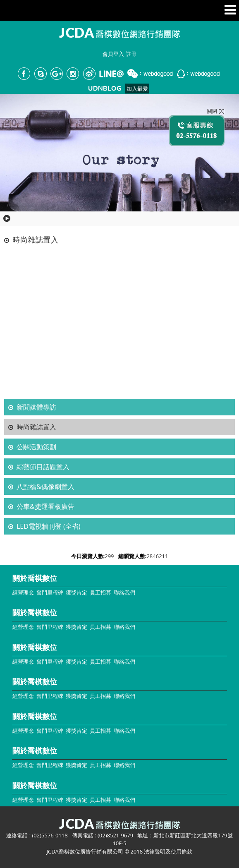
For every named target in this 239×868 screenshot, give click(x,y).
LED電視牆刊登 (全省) (48, 526)
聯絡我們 (124, 592)
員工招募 (100, 592)
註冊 (131, 54)
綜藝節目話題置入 (43, 467)
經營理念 (23, 592)
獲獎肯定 (76, 592)
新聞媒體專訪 (36, 407)
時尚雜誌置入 (36, 427)
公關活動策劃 (36, 447)
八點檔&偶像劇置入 (45, 487)
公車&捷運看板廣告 (45, 506)
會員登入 (113, 54)
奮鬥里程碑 (50, 592)
